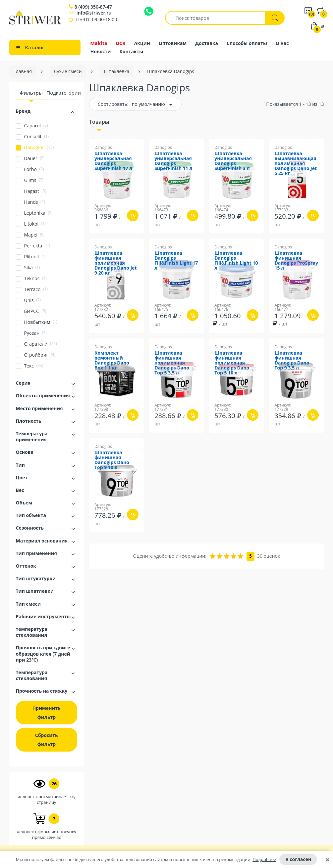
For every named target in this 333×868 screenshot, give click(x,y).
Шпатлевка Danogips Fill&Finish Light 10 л (236, 261)
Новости (101, 51)
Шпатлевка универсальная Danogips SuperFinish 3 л (233, 161)
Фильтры (31, 93)
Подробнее (264, 859)
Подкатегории (64, 93)
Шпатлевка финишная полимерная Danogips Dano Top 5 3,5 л (172, 363)
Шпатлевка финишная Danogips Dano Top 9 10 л (112, 460)
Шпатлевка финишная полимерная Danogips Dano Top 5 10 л (232, 363)
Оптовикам (173, 43)
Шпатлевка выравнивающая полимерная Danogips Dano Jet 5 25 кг (296, 164)
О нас (282, 43)
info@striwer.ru (94, 13)
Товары (99, 122)
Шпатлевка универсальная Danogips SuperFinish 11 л (173, 161)
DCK (121, 43)
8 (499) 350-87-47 (93, 7)
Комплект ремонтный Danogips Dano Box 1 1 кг (112, 361)
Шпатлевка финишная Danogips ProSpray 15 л (296, 261)
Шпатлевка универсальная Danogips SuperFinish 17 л (113, 161)
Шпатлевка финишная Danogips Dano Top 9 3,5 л (292, 361)
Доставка (207, 43)
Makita (99, 43)
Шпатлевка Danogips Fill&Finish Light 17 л (176, 261)
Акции (142, 43)
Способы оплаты (247, 43)
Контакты (131, 51)
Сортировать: (113, 104)
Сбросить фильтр (47, 740)
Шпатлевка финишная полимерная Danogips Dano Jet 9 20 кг (116, 263)
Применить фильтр (47, 713)
